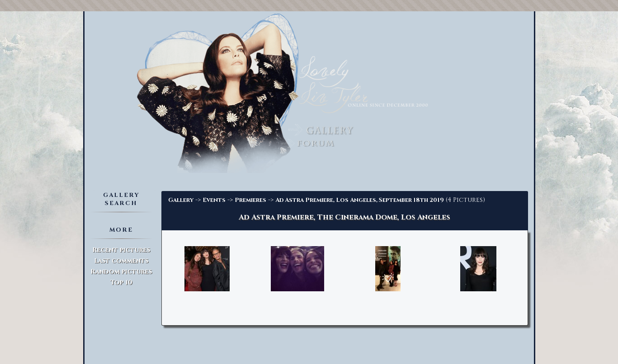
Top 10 (121, 282)
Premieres (250, 200)
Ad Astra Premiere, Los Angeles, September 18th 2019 (360, 200)
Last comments (121, 261)
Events (214, 200)
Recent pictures (121, 250)
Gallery (181, 200)
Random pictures (121, 272)
